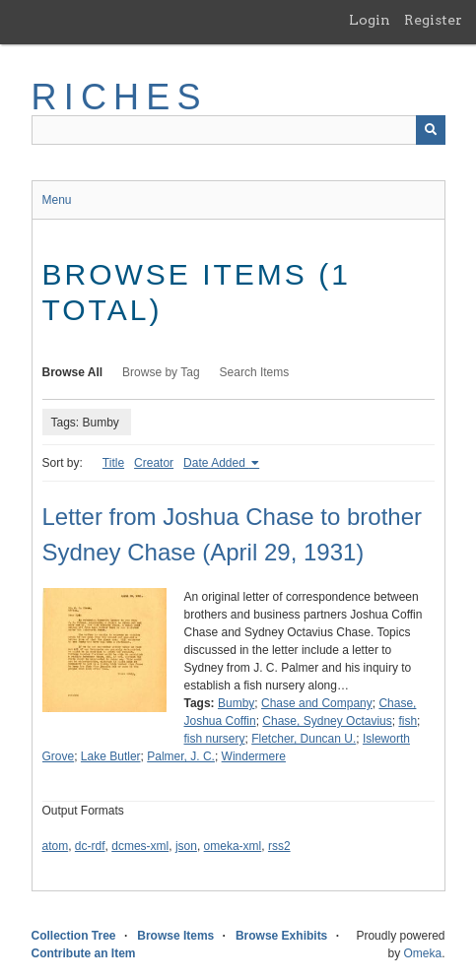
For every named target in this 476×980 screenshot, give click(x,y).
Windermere (254, 756)
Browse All (73, 372)
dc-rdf (90, 846)
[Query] (238, 130)
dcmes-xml (140, 846)
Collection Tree (74, 936)
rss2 (279, 846)
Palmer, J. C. (181, 756)
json (186, 846)
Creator (154, 463)
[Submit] (431, 130)
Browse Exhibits (281, 936)
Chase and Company (317, 703)
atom (56, 846)
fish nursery (215, 739)
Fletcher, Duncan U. (304, 739)
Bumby (236, 703)
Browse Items (175, 936)
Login (370, 20)
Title (113, 463)
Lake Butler (111, 756)
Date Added (216, 463)
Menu (57, 200)
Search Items (255, 372)
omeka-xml (233, 846)
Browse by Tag (161, 372)
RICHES (120, 97)
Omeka (422, 953)
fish (408, 721)
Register (433, 20)
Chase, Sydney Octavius (327, 721)
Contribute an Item (84, 953)
